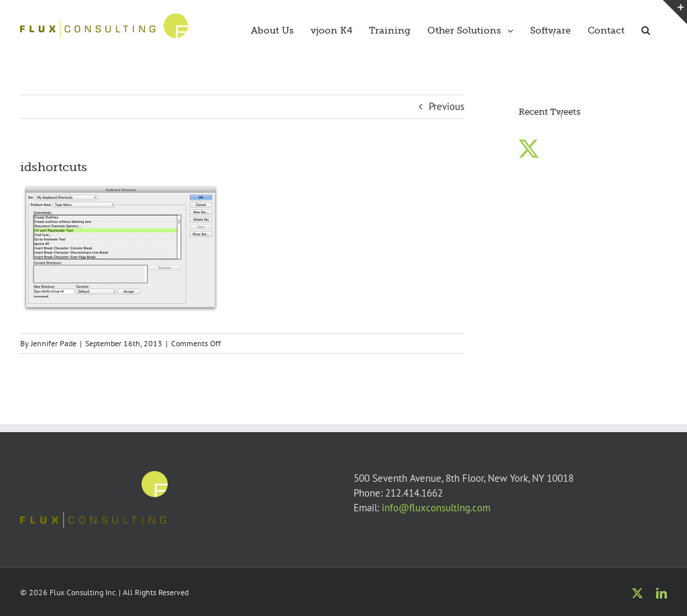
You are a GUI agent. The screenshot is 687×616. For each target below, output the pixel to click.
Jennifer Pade (54, 343)
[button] (646, 29)
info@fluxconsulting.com (436, 508)
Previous (446, 106)
